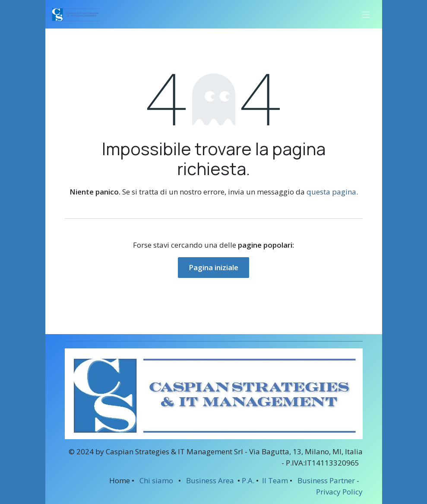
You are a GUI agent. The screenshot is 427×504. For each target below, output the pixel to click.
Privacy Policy (339, 492)
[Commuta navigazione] (366, 14)
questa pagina (331, 192)
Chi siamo (156, 480)
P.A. (248, 480)
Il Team (274, 480)
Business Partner (326, 480)
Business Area (210, 480)
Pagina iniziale (213, 267)
